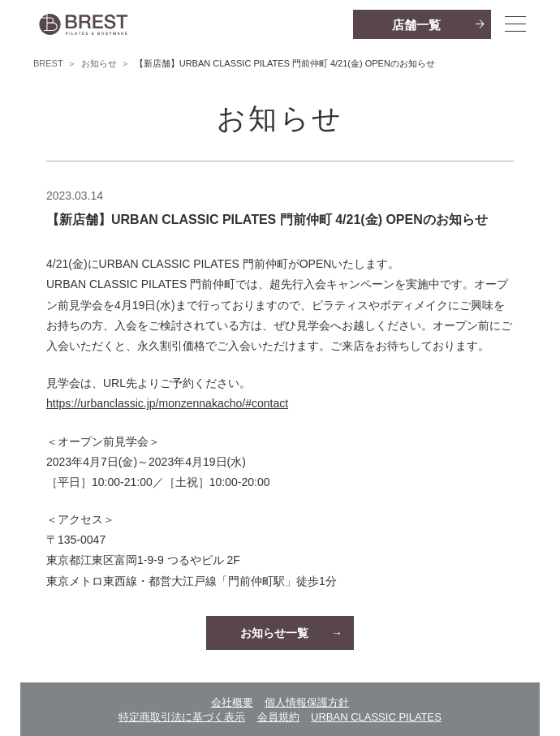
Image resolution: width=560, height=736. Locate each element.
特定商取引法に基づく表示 (182, 717)
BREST (48, 63)
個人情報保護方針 (307, 702)
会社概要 (232, 702)
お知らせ (99, 63)
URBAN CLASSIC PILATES (376, 717)
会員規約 (278, 717)
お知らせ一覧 (274, 633)
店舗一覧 (416, 25)
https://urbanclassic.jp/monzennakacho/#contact (167, 403)
